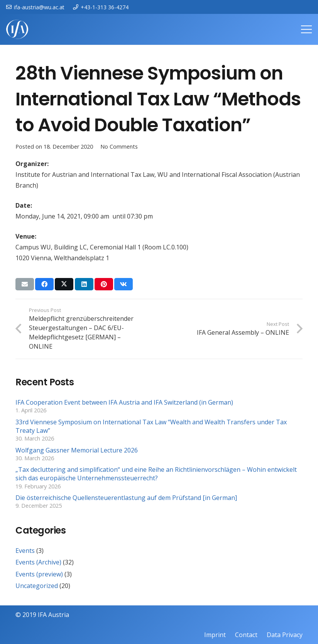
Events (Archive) (38, 562)
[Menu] (306, 29)
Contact (246, 635)
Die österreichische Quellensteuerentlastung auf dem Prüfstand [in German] (126, 498)
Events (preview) (39, 574)
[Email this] (25, 284)
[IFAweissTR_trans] (17, 29)
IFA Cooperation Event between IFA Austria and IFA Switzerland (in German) (124, 402)
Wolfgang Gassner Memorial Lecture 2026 (77, 450)
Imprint (215, 635)
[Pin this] (104, 284)
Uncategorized (37, 586)
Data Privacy (285, 635)
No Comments (119, 147)
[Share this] (44, 284)
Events (25, 551)
